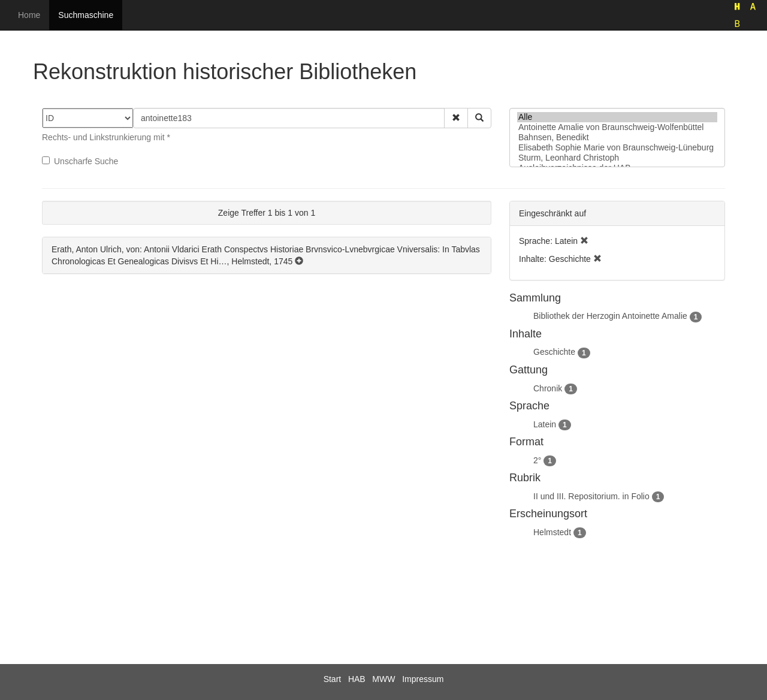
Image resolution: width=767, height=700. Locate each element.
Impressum (423, 679)
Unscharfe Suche (80, 161)
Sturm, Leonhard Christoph (617, 158)
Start (333, 679)
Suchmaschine (86, 15)
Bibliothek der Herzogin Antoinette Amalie (610, 316)
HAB (357, 679)
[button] (456, 118)
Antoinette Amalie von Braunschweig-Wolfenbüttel (617, 127)
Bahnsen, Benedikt (617, 138)
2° (537, 460)
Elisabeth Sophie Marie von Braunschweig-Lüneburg (617, 148)
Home (29, 15)
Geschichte (554, 352)
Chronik (548, 388)
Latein (545, 424)
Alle (617, 117)
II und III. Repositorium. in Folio (591, 496)
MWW (383, 679)
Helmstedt (552, 532)
